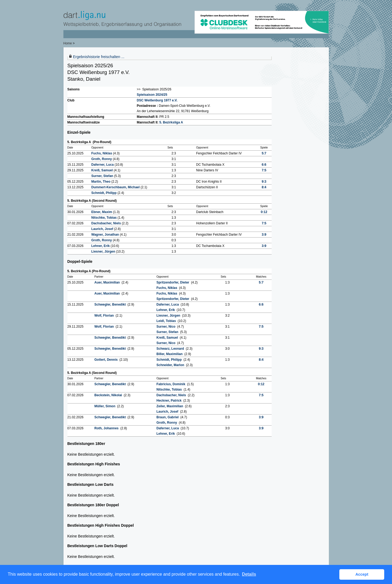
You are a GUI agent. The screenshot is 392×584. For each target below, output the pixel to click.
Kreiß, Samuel (103, 170)
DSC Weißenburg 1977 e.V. (157, 100)
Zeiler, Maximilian (170, 406)
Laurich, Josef (103, 229)
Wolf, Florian (105, 316)
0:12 (264, 212)
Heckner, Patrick (169, 401)
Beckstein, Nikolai (109, 395)
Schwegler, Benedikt (110, 305)
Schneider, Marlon (171, 365)
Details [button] (249, 574)
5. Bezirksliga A (171, 122)
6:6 (264, 165)
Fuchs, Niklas (102, 153)
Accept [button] (362, 574)
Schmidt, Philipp (104, 193)
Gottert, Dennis (106, 360)
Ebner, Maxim (102, 212)
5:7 (264, 153)
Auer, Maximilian (107, 282)
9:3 (264, 182)
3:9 (264, 235)
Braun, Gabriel (168, 417)
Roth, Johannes (107, 428)
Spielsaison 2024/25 (152, 95)
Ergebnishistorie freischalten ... (99, 57)
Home (68, 43)
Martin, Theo (101, 182)
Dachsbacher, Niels (107, 223)
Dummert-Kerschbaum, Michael (116, 187)
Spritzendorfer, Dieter (173, 282)
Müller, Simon (105, 406)
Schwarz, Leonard (171, 349)
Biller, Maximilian (170, 354)
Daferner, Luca (103, 165)
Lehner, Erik (101, 246)
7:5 (264, 170)
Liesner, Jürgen (104, 252)
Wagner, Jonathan (106, 235)
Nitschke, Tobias (105, 218)
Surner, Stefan (103, 176)
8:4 (264, 187)
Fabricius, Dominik (171, 384)
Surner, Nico (166, 327)
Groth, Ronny (102, 159)
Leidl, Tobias (167, 321)
